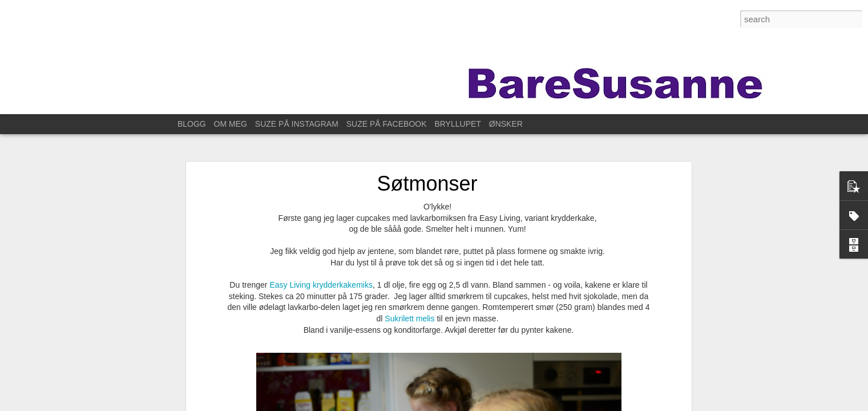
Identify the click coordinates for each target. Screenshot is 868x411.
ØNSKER (506, 124)
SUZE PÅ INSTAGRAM (297, 124)
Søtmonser (427, 166)
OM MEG (231, 124)
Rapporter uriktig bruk (592, 405)
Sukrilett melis (411, 301)
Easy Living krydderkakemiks (321, 268)
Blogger (548, 405)
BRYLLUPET (457, 124)
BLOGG (192, 124)
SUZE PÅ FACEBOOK (387, 124)
